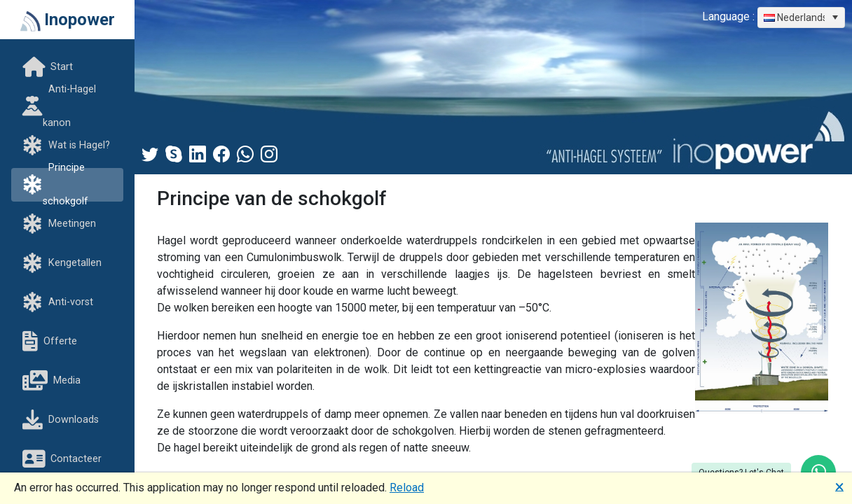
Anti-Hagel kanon (59, 106)
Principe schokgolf (55, 185)
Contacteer (62, 460)
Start (48, 68)
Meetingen (59, 224)
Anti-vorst (58, 303)
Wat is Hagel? (66, 146)
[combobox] (801, 17)
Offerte (50, 342)
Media (51, 381)
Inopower (67, 21)
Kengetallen (62, 264)
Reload (407, 488)
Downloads (61, 420)
